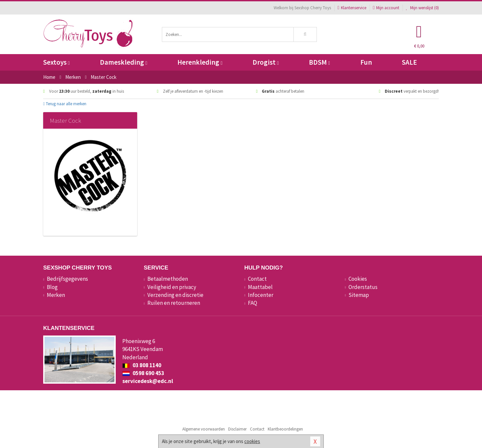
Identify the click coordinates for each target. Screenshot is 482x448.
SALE (409, 62)
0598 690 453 (143, 373)
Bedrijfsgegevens (67, 279)
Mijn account (386, 8)
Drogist (266, 62)
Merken (56, 295)
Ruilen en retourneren (174, 303)
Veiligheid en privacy (172, 287)
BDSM (319, 62)
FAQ (253, 303)
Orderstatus (363, 287)
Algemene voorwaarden (204, 429)
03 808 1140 (142, 365)
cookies (252, 441)
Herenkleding (200, 62)
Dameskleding (123, 62)
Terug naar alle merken (65, 104)
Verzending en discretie (175, 295)
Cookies (358, 279)
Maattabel (260, 287)
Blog (52, 287)
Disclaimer (237, 429)
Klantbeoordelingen (285, 429)
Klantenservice (352, 8)
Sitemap (359, 295)
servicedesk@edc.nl (148, 381)
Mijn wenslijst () (422, 8)
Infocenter (261, 295)
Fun (366, 62)
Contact (257, 279)
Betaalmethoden (168, 279)
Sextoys (56, 62)
